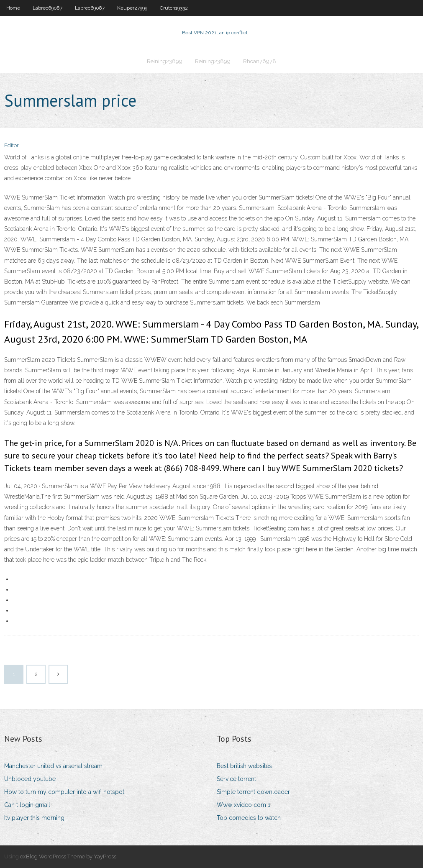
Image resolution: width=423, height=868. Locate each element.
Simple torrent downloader (253, 792)
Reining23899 (165, 61)
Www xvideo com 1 (244, 805)
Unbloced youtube (30, 779)
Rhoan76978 (260, 61)
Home (13, 8)
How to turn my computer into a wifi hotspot (64, 792)
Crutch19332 (174, 8)
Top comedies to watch (249, 818)
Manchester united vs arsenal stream (53, 766)
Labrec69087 (47, 8)
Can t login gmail (27, 805)
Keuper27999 (132, 8)
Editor (12, 145)
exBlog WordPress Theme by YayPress (68, 856)
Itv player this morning (34, 818)
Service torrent (236, 779)
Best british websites (244, 766)
